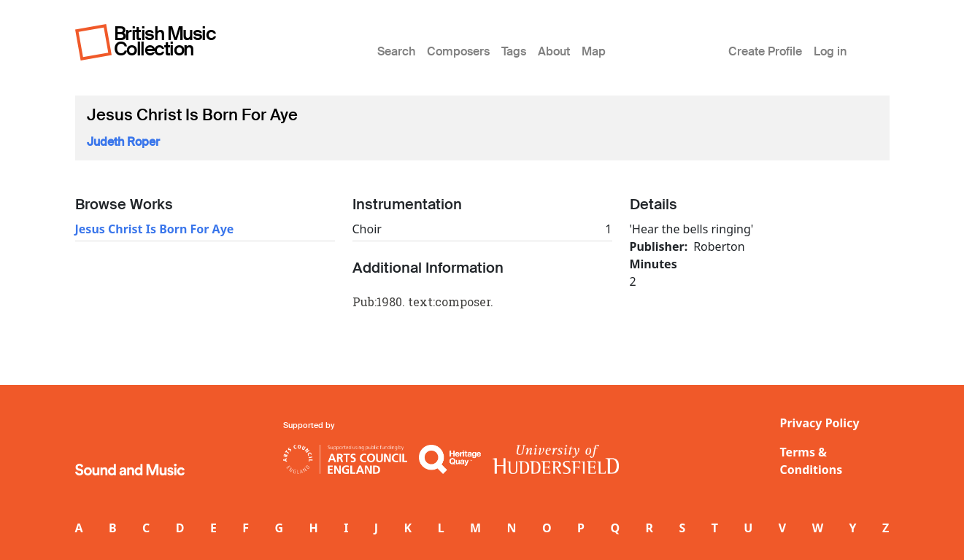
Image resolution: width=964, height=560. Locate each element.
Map (594, 51)
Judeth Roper (123, 142)
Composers (458, 51)
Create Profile (765, 51)
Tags (514, 51)
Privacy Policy (820, 423)
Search (396, 51)
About (554, 51)
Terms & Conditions (811, 461)
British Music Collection (165, 41)
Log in (830, 51)
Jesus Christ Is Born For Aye (155, 229)
